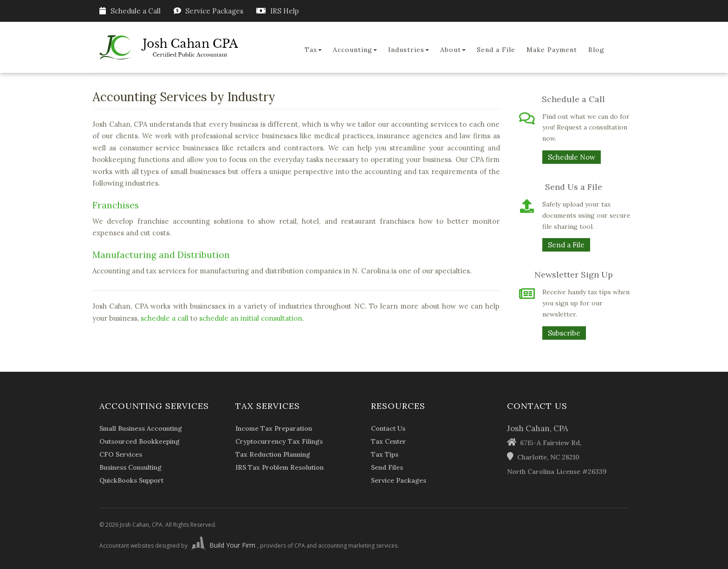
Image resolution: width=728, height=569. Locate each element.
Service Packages (214, 11)
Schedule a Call (130, 11)
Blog (596, 50)
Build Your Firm (223, 545)
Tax (313, 50)
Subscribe (564, 333)
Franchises (116, 205)
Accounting (355, 50)
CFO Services (121, 454)
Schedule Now (572, 157)
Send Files (387, 467)
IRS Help (285, 11)
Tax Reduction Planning (273, 454)
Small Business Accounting (141, 428)
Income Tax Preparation (274, 428)
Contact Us (388, 428)
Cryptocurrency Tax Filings (279, 441)
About (453, 50)
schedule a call (165, 318)
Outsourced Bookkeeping (140, 441)
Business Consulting (130, 467)
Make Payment (552, 50)
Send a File (496, 50)
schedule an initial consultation (251, 318)
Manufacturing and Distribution (161, 255)
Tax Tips (385, 454)
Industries (409, 50)
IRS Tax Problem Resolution (279, 467)
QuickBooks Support (131, 480)
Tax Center (389, 441)
